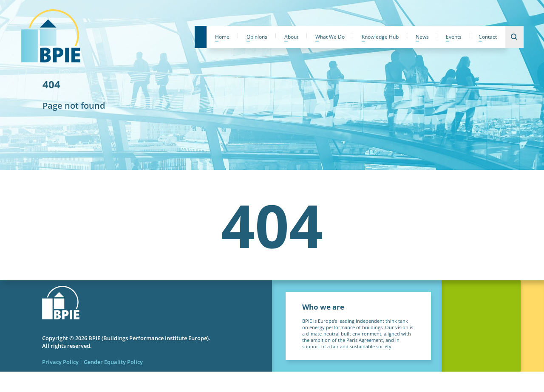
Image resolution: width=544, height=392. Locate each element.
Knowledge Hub (380, 37)
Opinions (257, 37)
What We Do (330, 37)
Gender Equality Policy (113, 362)
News (422, 37)
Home (222, 37)
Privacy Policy (60, 362)
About (291, 37)
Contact (488, 37)
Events (454, 37)
